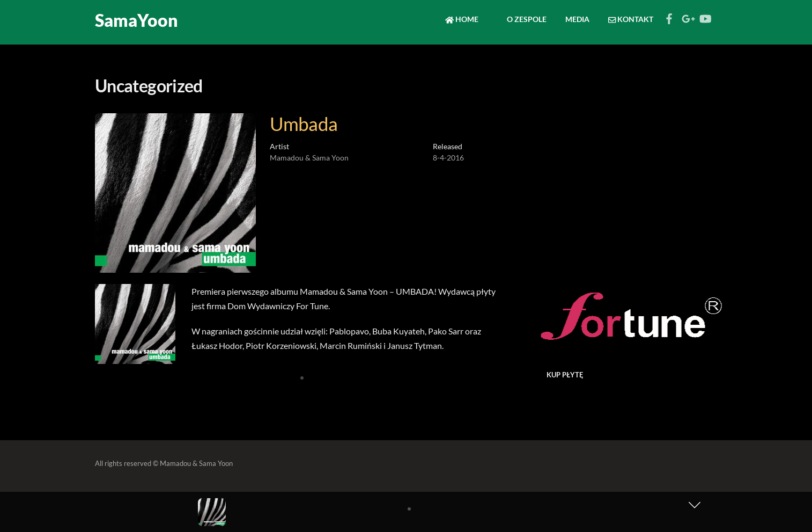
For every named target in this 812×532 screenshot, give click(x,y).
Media (577, 19)
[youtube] (705, 16)
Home (462, 19)
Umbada (304, 123)
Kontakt (631, 19)
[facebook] (669, 16)
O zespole (522, 19)
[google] (687, 16)
